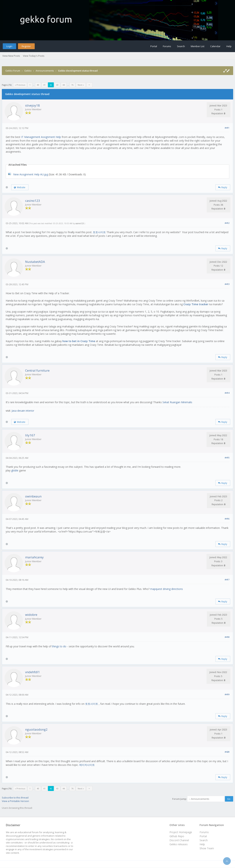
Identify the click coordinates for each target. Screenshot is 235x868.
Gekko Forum (13, 71)
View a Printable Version (15, 801)
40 (38, 85)
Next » (81, 85)
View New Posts (11, 56)
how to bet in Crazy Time (79, 341)
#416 (227, 519)
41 (44, 85)
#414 (227, 393)
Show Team (207, 848)
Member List (198, 46)
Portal (154, 46)
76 (72, 85)
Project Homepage (181, 832)
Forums (167, 46)
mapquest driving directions (167, 589)
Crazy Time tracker (196, 304)
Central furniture (37, 370)
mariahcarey (34, 557)
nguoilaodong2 (36, 729)
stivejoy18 (32, 105)
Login (9, 46)
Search (181, 46)
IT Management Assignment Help (41, 137)
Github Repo (177, 836)
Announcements (45, 71)
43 (57, 85)
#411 (227, 128)
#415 (227, 458)
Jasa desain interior (23, 411)
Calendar (215, 46)
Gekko (28, 71)
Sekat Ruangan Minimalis (177, 402)
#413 (227, 284)
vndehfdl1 (32, 672)
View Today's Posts (34, 56)
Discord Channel (179, 840)
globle (15, 470)
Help (229, 46)
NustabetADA (35, 262)
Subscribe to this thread (15, 798)
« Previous (20, 85)
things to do (59, 646)
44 (64, 85)
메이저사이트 (87, 765)
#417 (227, 580)
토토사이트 (100, 232)
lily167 (30, 435)
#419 (227, 694)
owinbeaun (33, 496)
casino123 (33, 201)
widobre (31, 615)
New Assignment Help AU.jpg (31, 174)
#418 (227, 637)
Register (26, 46)
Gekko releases (179, 844)
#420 (227, 752)
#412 (227, 223)
